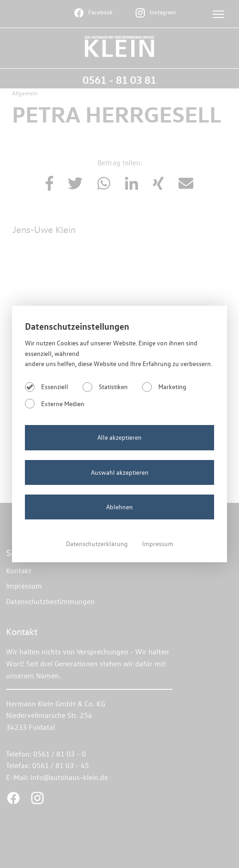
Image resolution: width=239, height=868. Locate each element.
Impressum (158, 544)
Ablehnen (119, 507)
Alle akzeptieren (119, 437)
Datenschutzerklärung (98, 544)
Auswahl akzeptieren (120, 472)
